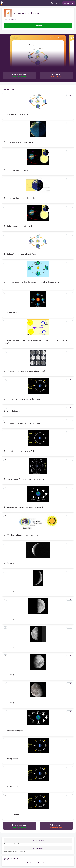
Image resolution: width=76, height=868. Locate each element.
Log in (58, 3)
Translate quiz (38, 848)
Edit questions (38, 840)
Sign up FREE (69, 3)
